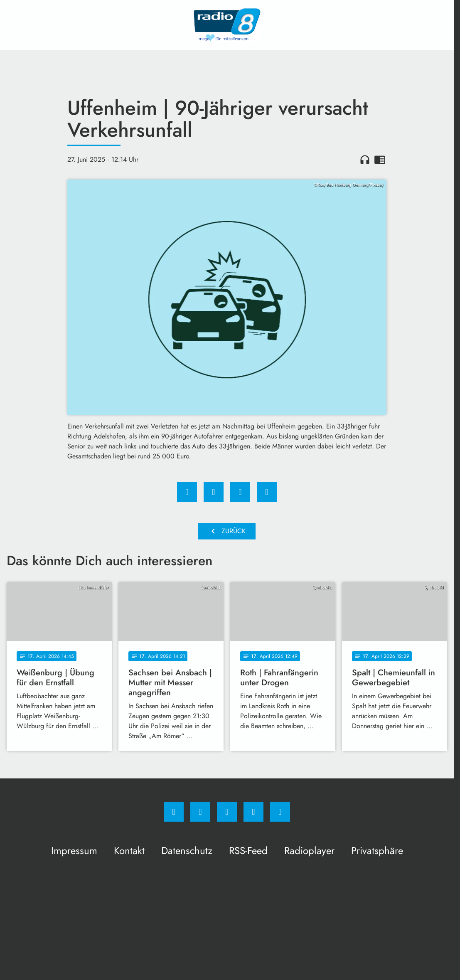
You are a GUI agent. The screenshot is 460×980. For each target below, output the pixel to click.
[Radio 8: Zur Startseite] (227, 25)
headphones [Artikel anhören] (365, 160)
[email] (280, 812)
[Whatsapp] (227, 812)
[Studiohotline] (253, 812)
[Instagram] (200, 812)
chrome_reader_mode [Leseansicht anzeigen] (380, 160)
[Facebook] (174, 812)
